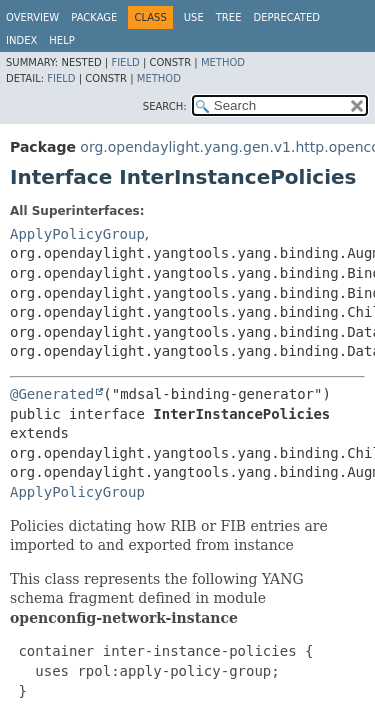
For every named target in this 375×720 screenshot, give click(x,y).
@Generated (52, 394)
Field (125, 62)
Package (94, 17)
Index (21, 40)
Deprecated (286, 17)
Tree (229, 17)
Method (223, 62)
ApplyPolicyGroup (77, 234)
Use (194, 17)
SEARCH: (165, 106)
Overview (32, 17)
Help (61, 40)
